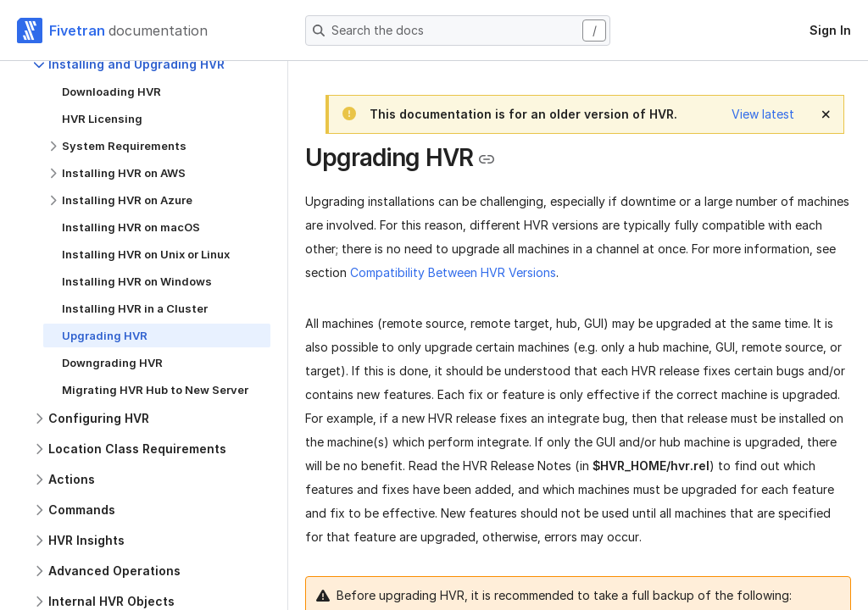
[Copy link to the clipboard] (487, 159)
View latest (763, 114)
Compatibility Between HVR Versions (453, 272)
